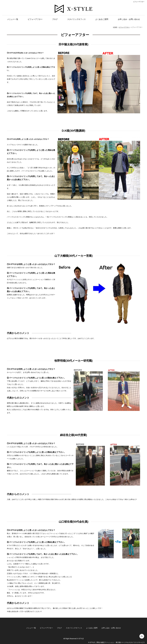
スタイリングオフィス (76, 19)
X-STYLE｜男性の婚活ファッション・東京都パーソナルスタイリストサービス (116, 642)
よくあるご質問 (102, 19)
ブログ (55, 19)
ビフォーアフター (35, 19)
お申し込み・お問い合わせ (129, 19)
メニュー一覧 (13, 19)
